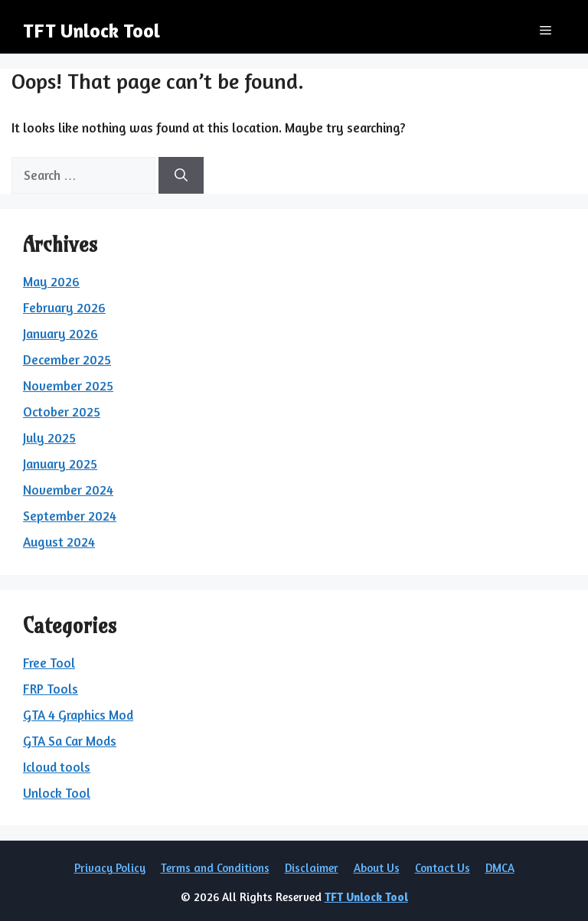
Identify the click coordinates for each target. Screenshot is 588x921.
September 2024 (70, 516)
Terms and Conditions (215, 868)
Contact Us (443, 868)
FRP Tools (51, 689)
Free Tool (49, 663)
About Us (377, 868)
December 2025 (67, 359)
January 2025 (60, 464)
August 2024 (59, 542)
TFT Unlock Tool (91, 31)
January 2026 (60, 333)
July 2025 (49, 438)
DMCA (500, 868)
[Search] (181, 175)
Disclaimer (312, 868)
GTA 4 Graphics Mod (78, 715)
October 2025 (62, 412)
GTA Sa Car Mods (70, 741)
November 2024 (68, 490)
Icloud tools (57, 767)
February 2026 (64, 307)
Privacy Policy (110, 868)
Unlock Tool (57, 793)
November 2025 (68, 385)
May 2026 (51, 281)
